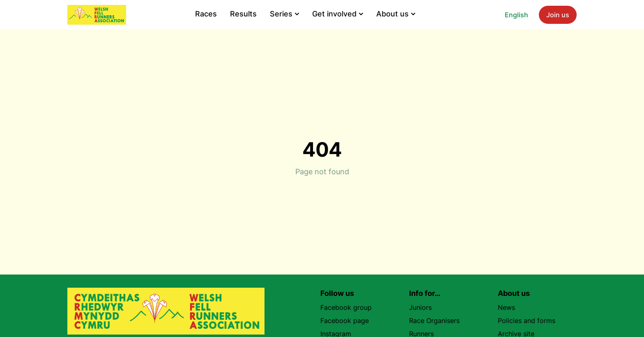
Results (243, 14)
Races (206, 14)
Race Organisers (434, 321)
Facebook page (348, 321)
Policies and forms (527, 321)
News (506, 307)
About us (396, 14)
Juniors (420, 307)
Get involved (338, 14)
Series (284, 14)
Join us (558, 15)
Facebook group (349, 307)
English (516, 15)
